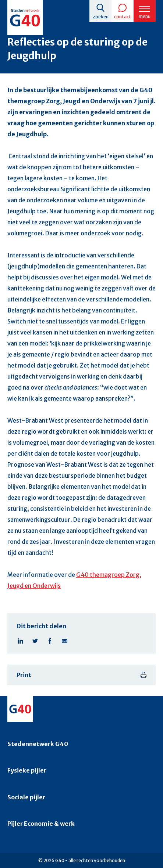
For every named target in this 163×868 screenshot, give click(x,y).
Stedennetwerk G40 (38, 744)
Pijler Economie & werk (41, 824)
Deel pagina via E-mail (64, 641)
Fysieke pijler (27, 770)
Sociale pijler (26, 797)
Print (24, 675)
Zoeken (101, 17)
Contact (123, 17)
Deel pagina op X (35, 641)
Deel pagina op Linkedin (20, 641)
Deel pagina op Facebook (50, 641)
